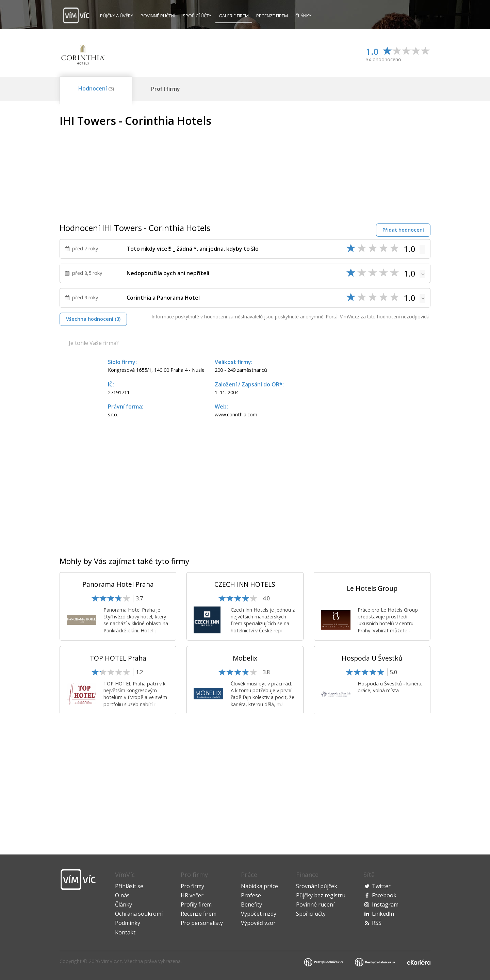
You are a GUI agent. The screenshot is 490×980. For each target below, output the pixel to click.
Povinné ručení (158, 16)
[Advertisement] (373, 162)
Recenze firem (272, 16)
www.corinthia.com (236, 414)
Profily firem (196, 904)
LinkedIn (383, 914)
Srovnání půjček (317, 886)
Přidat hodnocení (403, 230)
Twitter (381, 886)
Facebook (384, 895)
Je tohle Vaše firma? (94, 343)
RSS (377, 923)
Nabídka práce (259, 886)
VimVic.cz (111, 961)
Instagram (385, 904)
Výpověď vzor (258, 923)
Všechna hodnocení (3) (93, 319)
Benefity (251, 904)
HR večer (192, 895)
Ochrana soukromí (139, 914)
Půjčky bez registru (321, 895)
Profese (251, 895)
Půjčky (117, 16)
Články (303, 16)
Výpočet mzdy (259, 914)
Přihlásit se (129, 886)
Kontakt (125, 932)
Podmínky (128, 923)
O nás (122, 895)
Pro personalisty (202, 923)
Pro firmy (192, 886)
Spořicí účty (197, 16)
